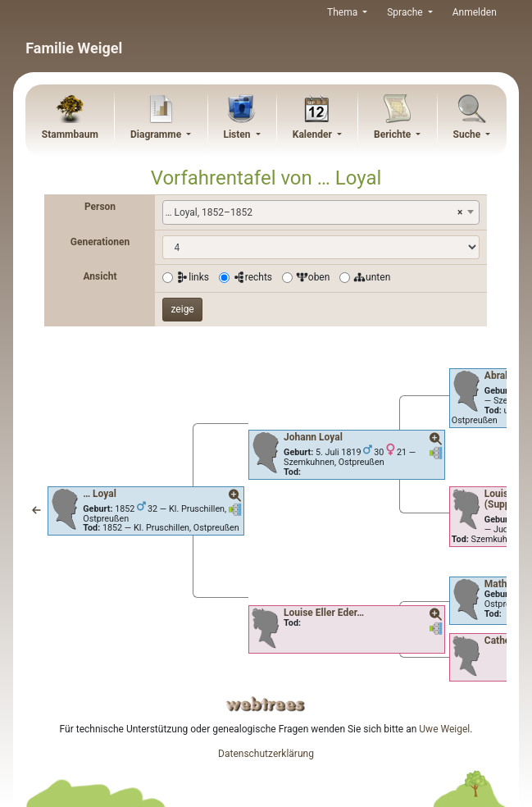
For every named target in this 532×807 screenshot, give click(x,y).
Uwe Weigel (444, 729)
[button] (36, 511)
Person (100, 207)
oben (313, 277)
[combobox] (321, 212)
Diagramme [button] (157, 134)
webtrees (266, 704)
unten (372, 277)
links (193, 277)
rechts (252, 277)
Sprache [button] (406, 12)
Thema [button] (343, 12)
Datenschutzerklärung (266, 754)
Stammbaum (70, 134)
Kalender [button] (314, 134)
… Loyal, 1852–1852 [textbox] (314, 212)
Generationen (100, 242)
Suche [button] (468, 134)
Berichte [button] (393, 134)
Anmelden (475, 12)
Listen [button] (238, 134)
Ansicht (100, 276)
